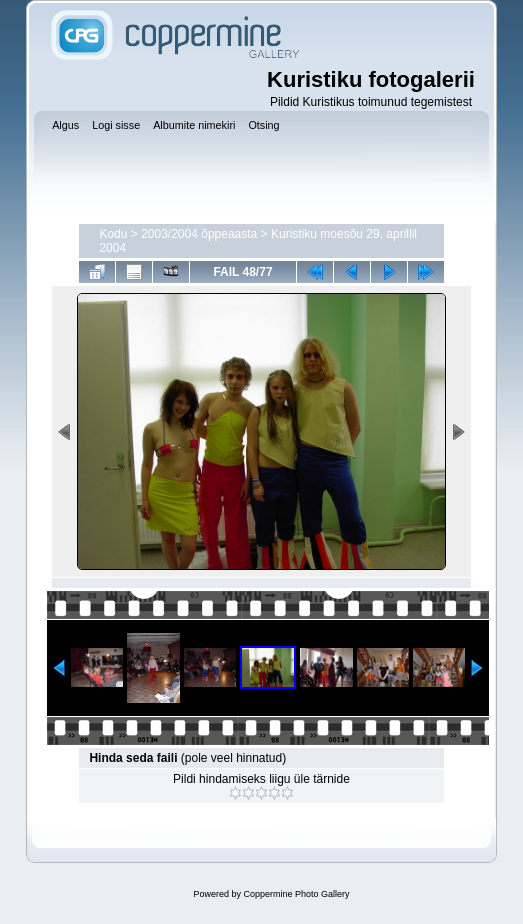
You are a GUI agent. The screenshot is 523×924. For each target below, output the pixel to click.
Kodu (113, 234)
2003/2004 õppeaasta (199, 234)
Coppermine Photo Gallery (296, 894)
